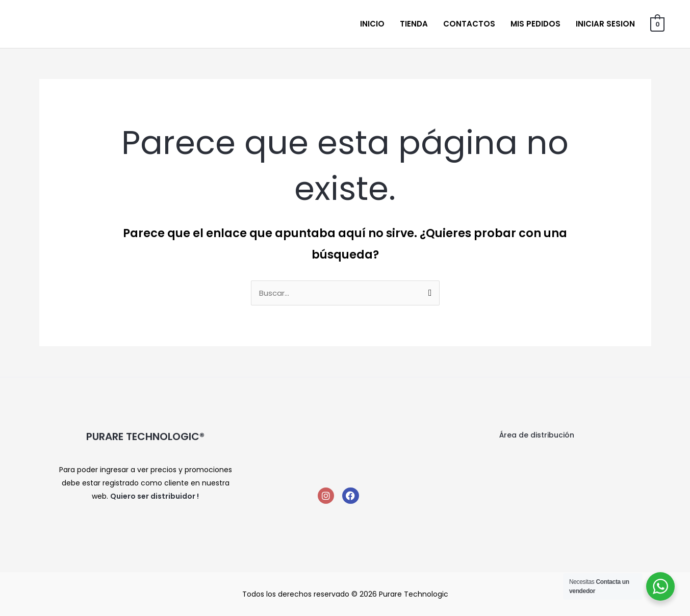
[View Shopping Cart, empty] (658, 24)
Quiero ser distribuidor (153, 496)
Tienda (414, 24)
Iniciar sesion (606, 24)
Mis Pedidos (536, 24)
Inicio (373, 24)
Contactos (470, 24)
